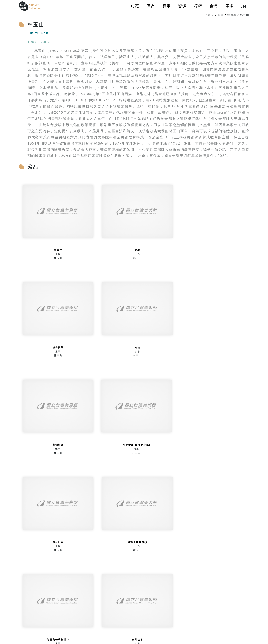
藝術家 (232, 15)
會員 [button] (214, 6)
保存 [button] (151, 6)
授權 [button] (198, 6)
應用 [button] (166, 6)
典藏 (221, 15)
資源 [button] (182, 6)
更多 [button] (230, 6)
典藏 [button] (135, 6)
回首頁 (209, 15)
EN (243, 6)
